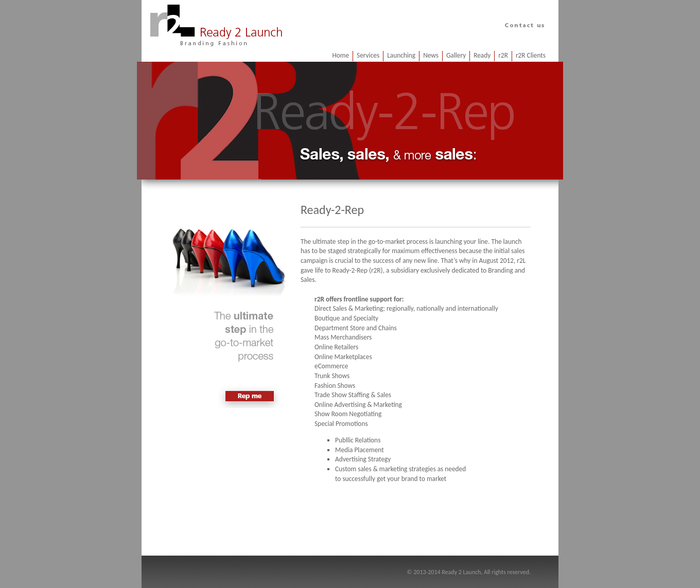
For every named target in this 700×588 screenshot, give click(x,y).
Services (368, 55)
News (431, 55)
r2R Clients (531, 55)
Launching (401, 55)
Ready (482, 55)
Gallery (456, 55)
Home (340, 55)
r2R (503, 55)
